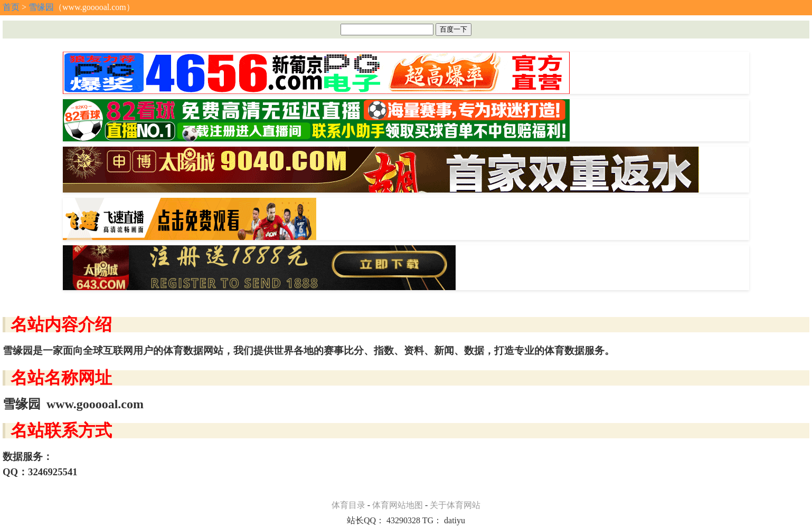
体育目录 (348, 505)
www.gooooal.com (95, 404)
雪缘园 (41, 7)
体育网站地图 (398, 505)
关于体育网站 (455, 505)
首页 (11, 7)
